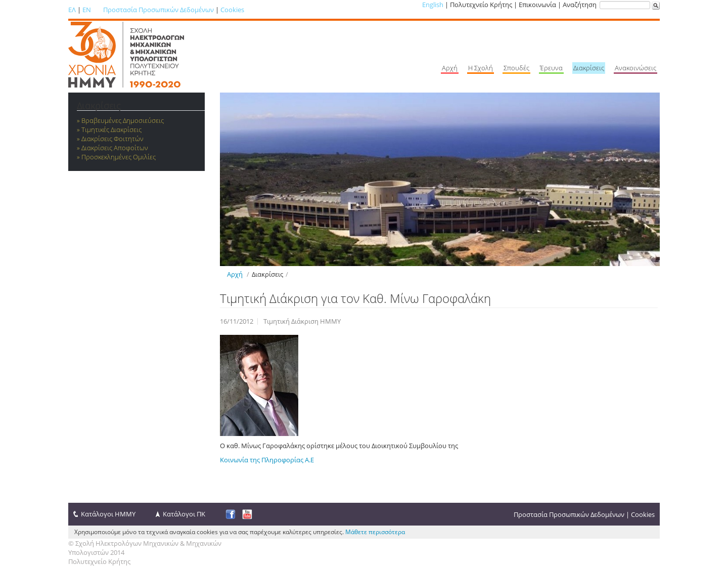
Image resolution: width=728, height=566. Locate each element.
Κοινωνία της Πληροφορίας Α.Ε (267, 460)
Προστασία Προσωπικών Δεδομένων (158, 10)
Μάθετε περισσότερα (375, 532)
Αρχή (235, 274)
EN (87, 10)
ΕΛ (72, 10)
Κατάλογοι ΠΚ (184, 514)
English (433, 5)
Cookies (232, 10)
